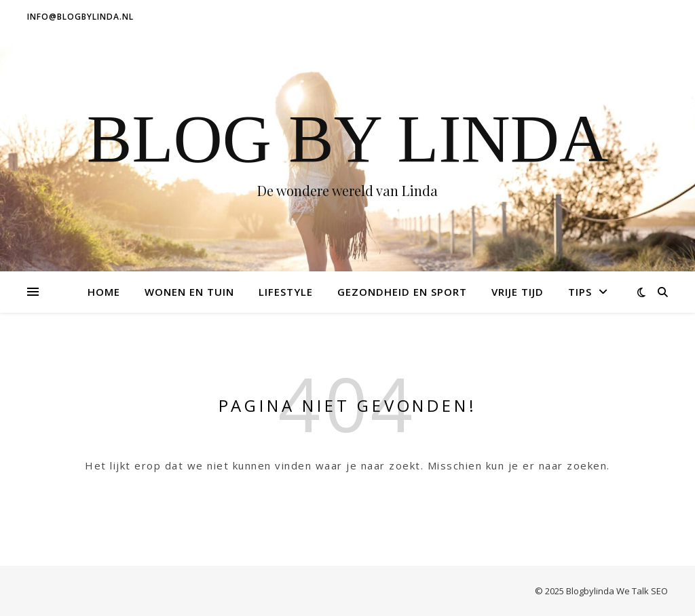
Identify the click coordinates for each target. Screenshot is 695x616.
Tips (580, 292)
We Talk (633, 591)
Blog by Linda (347, 139)
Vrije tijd (518, 292)
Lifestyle (286, 292)
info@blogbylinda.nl (80, 17)
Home (104, 292)
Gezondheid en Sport (402, 292)
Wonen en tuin (189, 292)
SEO (659, 591)
